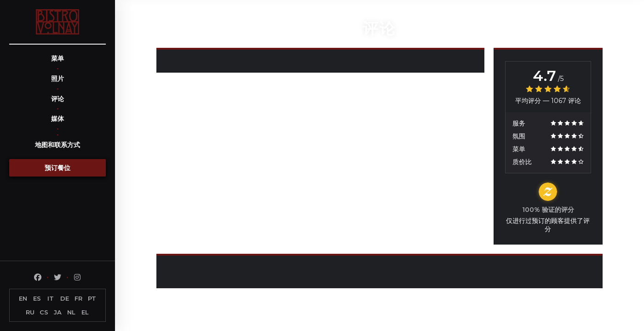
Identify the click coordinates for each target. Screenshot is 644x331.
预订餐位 (57, 168)
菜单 (57, 58)
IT (51, 298)
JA (58, 312)
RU (30, 312)
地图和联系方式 (57, 145)
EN (23, 298)
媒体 (57, 119)
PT (92, 298)
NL (71, 312)
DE (65, 298)
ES (37, 298)
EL (85, 312)
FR (78, 298)
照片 (57, 79)
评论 (57, 99)
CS (44, 312)
